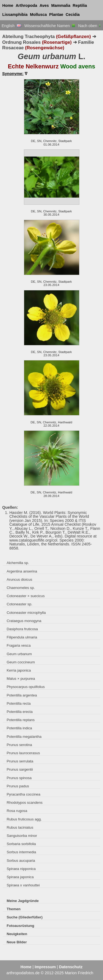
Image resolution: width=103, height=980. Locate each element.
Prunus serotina (19, 745)
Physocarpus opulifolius (26, 687)
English (11, 26)
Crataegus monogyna (24, 621)
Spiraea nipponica (21, 869)
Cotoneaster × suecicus (26, 596)
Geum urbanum (19, 654)
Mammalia (61, 5)
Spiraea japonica (20, 877)
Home (8, 5)
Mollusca (38, 15)
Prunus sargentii (20, 769)
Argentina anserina (22, 571)
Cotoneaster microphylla (26, 613)
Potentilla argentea (22, 695)
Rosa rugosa (17, 811)
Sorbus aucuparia (21, 861)
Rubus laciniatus (20, 827)
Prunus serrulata (20, 761)
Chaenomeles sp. (21, 588)
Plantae (56, 15)
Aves (44, 5)
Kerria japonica (19, 670)
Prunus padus (18, 786)
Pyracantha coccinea (23, 794)
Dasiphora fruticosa (22, 629)
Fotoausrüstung (20, 926)
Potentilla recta (19, 703)
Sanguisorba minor (22, 836)
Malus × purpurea (21, 679)
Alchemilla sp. (18, 563)
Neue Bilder (17, 942)
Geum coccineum (21, 662)
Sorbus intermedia (21, 852)
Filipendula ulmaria (22, 637)
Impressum (45, 967)
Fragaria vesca (19, 645)
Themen (14, 909)
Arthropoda (26, 5)
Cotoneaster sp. (19, 604)
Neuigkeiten (17, 934)
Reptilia (80, 5)
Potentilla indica (19, 728)
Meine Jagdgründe (23, 901)
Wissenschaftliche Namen (50, 26)
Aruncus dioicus (19, 579)
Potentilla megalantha (24, 737)
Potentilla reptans (21, 720)
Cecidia (73, 15)
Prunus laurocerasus (23, 753)
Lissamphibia (15, 15)
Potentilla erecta (20, 712)
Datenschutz (71, 967)
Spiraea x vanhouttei (23, 885)
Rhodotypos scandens (25, 803)
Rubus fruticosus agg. (24, 819)
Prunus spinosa (19, 778)
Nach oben (90, 26)
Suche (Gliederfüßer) (25, 917)
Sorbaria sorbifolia (21, 844)
